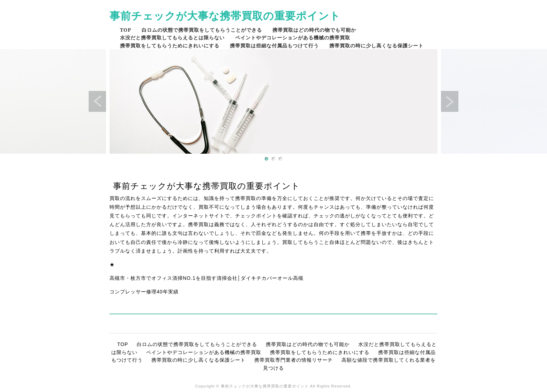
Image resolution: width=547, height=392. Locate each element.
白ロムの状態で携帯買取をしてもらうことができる (202, 30)
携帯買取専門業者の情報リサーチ (294, 360)
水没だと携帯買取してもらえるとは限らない (172, 37)
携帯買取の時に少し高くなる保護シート (376, 45)
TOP (126, 30)
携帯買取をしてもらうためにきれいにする (170, 45)
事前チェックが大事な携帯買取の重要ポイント (225, 16)
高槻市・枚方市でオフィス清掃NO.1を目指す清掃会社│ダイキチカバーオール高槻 (207, 278)
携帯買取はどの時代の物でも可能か (314, 30)
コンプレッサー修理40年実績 (144, 292)
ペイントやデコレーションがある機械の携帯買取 (293, 37)
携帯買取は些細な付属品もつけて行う (274, 45)
